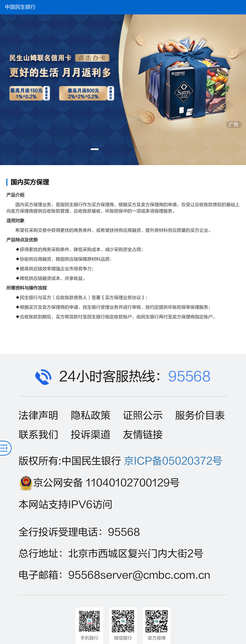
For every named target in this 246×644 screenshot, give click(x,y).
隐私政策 (91, 416)
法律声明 (38, 416)
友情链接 (143, 435)
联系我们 (38, 435)
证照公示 (143, 416)
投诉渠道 (91, 435)
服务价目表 (200, 416)
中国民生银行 (20, 7)
